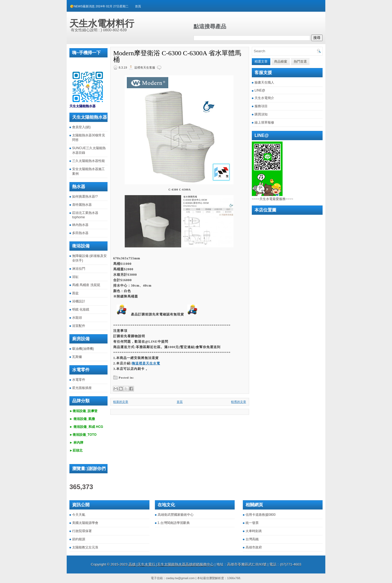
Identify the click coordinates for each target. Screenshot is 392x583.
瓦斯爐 (77, 357)
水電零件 (79, 380)
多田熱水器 (80, 233)
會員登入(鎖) (81, 127)
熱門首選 (300, 62)
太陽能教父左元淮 (85, 547)
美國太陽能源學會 (85, 523)
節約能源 (79, 539)
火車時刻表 (254, 531)
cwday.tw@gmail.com (180, 578)
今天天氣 (79, 515)
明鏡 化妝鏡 (81, 309)
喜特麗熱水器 (82, 205)
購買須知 (261, 114)
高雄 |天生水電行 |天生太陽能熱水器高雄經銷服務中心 (171, 564)
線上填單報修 (264, 122)
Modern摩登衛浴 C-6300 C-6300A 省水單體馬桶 (177, 56)
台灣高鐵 (252, 539)
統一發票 (252, 523)
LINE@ (260, 90)
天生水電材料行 (102, 23)
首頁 (138, 6)
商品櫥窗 (281, 62)
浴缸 (75, 277)
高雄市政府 (254, 547)
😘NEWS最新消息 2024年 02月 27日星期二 (99, 6)
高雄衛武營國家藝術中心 (176, 515)
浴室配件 (79, 326)
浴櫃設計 (79, 301)
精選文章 (261, 62)
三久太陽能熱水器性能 (88, 161)
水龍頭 (77, 318)
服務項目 (261, 106)
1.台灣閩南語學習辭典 (174, 523)
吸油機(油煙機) (83, 349)
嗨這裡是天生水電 (146, 363)
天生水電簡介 (264, 98)
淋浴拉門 (79, 269)
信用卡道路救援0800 (261, 515)
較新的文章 (121, 402)
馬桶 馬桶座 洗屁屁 (86, 285)
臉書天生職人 (264, 82)
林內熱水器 (80, 225)
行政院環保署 (82, 531)
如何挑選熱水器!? (85, 197)
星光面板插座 (82, 388)
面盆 (75, 293)
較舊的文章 (239, 402)
